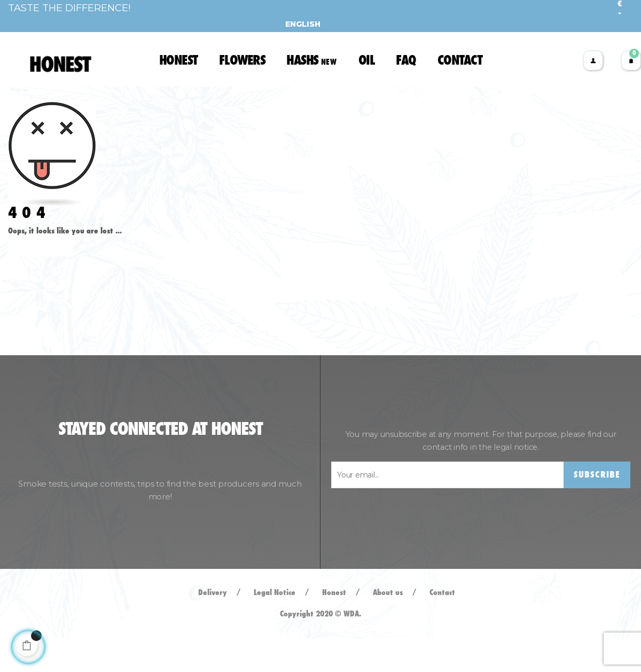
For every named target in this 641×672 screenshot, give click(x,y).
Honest (334, 627)
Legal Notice (275, 627)
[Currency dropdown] (620, 9)
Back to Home (41, 280)
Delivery (213, 627)
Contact (442, 627)
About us (388, 627)
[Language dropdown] (299, 24)
